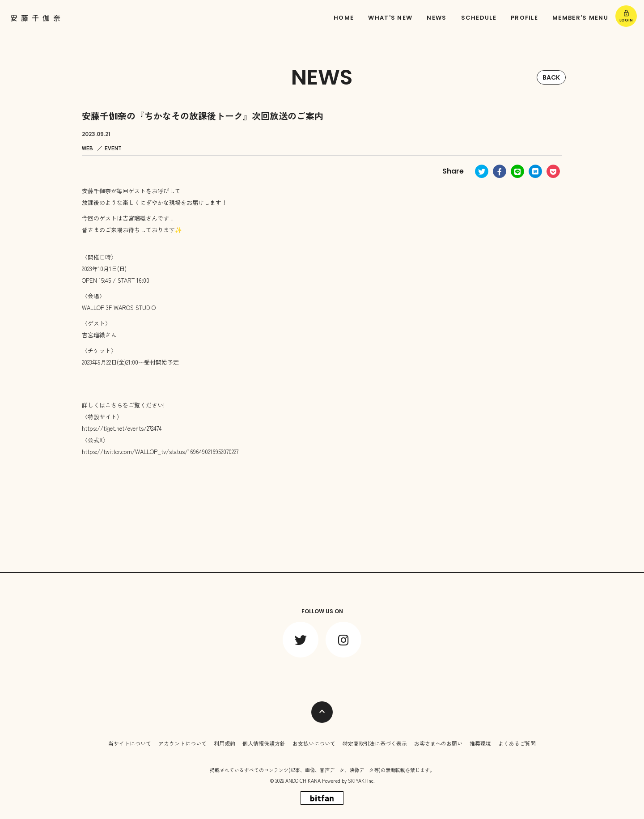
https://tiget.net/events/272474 (122, 428)
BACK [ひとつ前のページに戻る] (551, 77)
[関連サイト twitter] (301, 640)
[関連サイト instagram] (343, 640)
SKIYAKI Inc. (361, 781)
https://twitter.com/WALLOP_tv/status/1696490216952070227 (160, 452)
